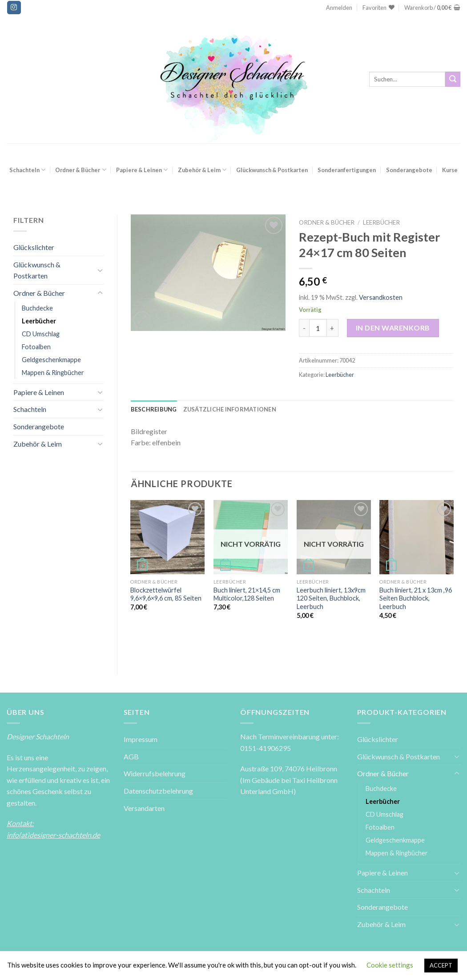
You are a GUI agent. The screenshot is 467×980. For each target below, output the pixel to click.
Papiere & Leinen (142, 170)
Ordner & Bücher (81, 170)
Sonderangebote (409, 170)
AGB (131, 756)
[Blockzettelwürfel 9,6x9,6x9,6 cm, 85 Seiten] (167, 537)
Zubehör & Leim (202, 170)
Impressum (141, 739)
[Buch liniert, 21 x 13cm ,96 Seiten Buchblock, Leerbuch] (417, 537)
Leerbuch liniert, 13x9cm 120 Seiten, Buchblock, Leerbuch (331, 598)
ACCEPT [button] (441, 965)
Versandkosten (381, 297)
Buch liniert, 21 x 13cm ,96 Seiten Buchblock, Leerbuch (416, 598)
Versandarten (144, 808)
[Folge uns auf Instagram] (14, 8)
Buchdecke (37, 308)
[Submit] (453, 79)
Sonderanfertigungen (347, 170)
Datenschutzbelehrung (158, 791)
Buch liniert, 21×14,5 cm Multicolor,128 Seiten (247, 594)
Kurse (450, 170)
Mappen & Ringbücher (53, 373)
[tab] (154, 409)
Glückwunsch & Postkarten (272, 170)
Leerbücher (39, 321)
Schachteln (27, 170)
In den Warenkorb (393, 328)
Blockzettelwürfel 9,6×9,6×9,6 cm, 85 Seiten (166, 594)
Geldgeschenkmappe (51, 360)
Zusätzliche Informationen (230, 409)
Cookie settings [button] (390, 965)
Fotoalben (36, 347)
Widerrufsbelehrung (155, 773)
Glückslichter (34, 247)
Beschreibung (154, 409)
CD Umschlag (41, 334)
